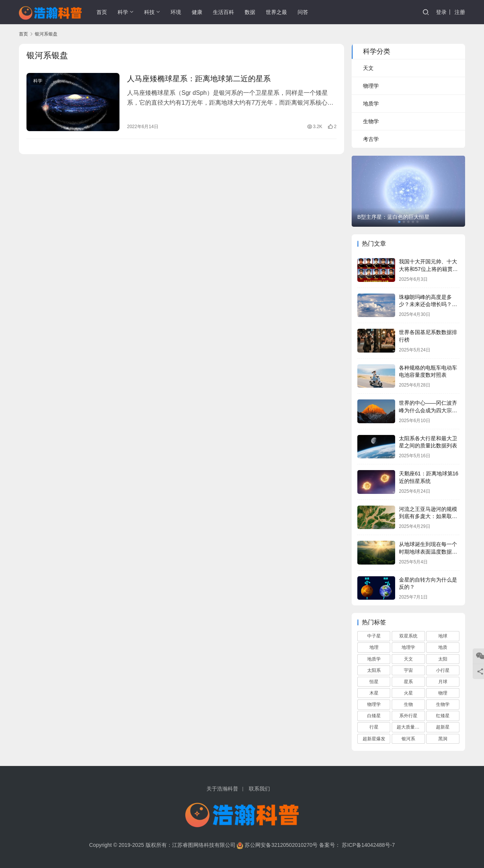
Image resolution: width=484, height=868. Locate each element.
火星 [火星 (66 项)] (408, 693)
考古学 (371, 139)
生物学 (371, 121)
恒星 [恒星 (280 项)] (374, 682)
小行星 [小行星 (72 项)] (443, 670)
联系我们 (259, 789)
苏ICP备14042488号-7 (368, 845)
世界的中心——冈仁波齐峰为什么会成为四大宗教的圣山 (428, 410)
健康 (197, 12)
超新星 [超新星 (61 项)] (443, 727)
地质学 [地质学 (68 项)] (374, 659)
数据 (250, 12)
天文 (368, 68)
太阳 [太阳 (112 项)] (443, 659)
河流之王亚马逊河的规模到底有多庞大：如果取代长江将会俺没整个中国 (428, 516)
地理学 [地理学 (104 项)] (408, 647)
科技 (149, 12)
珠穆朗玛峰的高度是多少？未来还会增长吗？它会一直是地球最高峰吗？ (428, 304)
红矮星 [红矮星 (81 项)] (443, 716)
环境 (176, 12)
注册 (460, 12)
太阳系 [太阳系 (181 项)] (374, 670)
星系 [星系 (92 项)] (408, 682)
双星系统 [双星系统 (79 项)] (408, 636)
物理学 (371, 86)
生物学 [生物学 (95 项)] (443, 704)
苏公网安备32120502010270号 (281, 845)
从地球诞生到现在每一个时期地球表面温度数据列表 (428, 552)
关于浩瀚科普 (222, 789)
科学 (123, 12)
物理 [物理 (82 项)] (443, 693)
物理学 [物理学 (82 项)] (374, 704)
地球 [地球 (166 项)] (443, 636)
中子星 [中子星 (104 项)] (374, 636)
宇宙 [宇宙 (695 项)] (408, 670)
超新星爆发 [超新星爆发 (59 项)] (374, 739)
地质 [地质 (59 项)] (443, 647)
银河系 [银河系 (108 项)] (408, 739)
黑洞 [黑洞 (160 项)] (443, 739)
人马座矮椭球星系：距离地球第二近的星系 (199, 79)
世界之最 (276, 12)
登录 (441, 12)
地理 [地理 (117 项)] (374, 647)
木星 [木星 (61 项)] (374, 693)
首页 (102, 12)
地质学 (371, 104)
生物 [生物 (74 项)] (408, 704)
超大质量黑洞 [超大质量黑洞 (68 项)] (410, 727)
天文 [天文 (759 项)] (408, 659)
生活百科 (223, 12)
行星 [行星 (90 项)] (374, 727)
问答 (303, 12)
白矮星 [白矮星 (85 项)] (374, 716)
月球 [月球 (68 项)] (443, 682)
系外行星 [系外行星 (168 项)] (408, 716)
